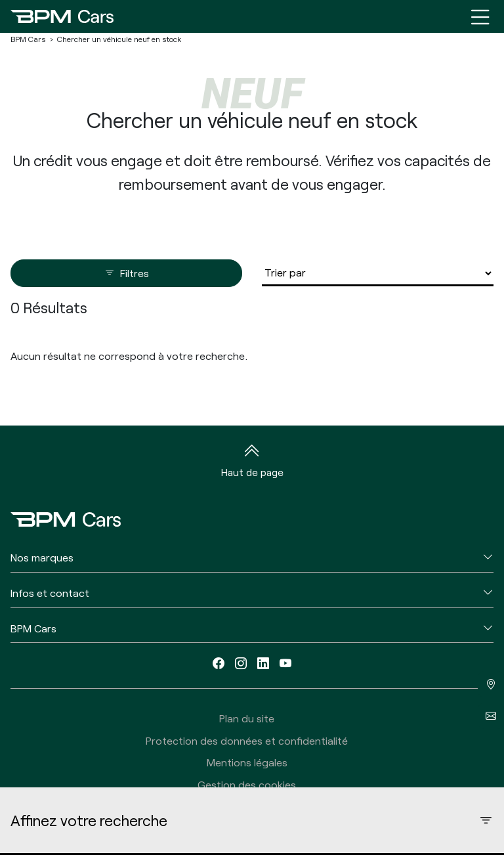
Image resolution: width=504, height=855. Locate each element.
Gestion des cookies (247, 784)
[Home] (62, 16)
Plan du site (247, 718)
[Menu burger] (480, 16)
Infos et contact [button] (50, 593)
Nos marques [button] (42, 557)
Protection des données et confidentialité (247, 740)
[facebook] (219, 663)
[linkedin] (263, 663)
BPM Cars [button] (33, 628)
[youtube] (285, 663)
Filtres (127, 273)
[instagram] (241, 663)
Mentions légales (247, 762)
